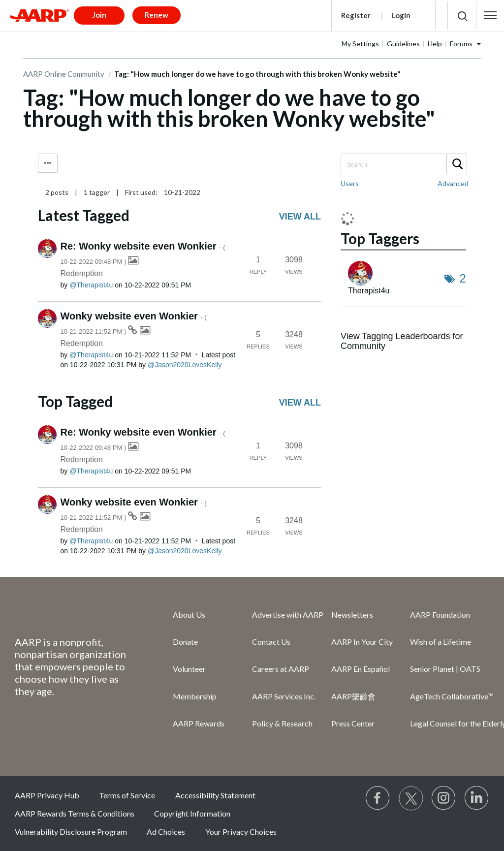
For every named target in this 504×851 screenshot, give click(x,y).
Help (435, 44)
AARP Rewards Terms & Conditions (75, 813)
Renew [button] (157, 15)
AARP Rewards (199, 723)
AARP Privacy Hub (47, 795)
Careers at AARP (281, 669)
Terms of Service (127, 795)
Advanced (453, 183)
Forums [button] (461, 44)
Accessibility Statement (215, 795)
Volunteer (189, 669)
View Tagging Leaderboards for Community (402, 341)
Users (350, 183)
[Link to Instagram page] (444, 798)
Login (401, 15)
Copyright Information (192, 813)
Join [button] (99, 15)
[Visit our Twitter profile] (411, 798)
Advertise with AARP (288, 615)
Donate (185, 642)
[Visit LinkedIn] (477, 798)
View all (300, 217)
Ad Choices (166, 832)
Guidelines (403, 44)
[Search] (403, 164)
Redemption (82, 273)
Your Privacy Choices (241, 832)
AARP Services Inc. (284, 696)
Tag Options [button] (48, 163)
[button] (490, 15)
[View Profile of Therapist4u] (91, 285)
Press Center (353, 723)
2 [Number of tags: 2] (463, 278)
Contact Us (271, 642)
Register (356, 15)
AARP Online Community (64, 74)
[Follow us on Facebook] (378, 798)
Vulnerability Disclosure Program (71, 832)
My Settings (360, 44)
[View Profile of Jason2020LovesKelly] (185, 365)
